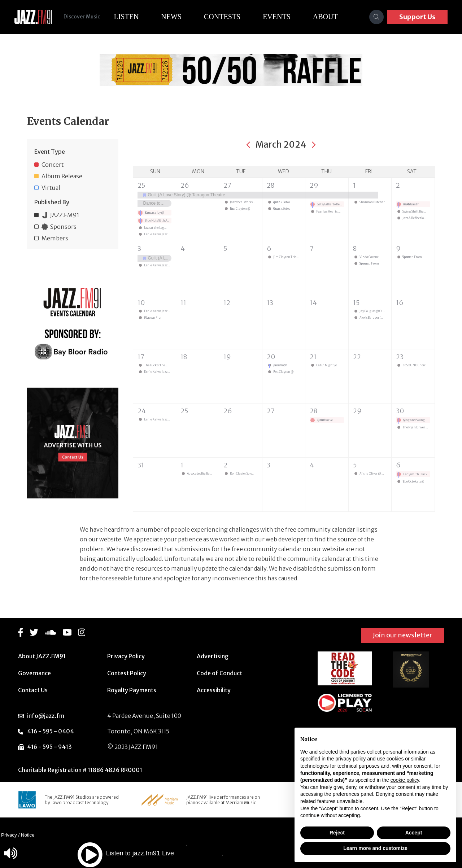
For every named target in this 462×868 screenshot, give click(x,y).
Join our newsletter (402, 635)
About (325, 17)
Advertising (213, 656)
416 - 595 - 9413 (49, 747)
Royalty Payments (132, 690)
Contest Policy (127, 673)
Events (277, 17)
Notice (28, 835)
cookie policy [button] (405, 780)
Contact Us (33, 690)
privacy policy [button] (350, 759)
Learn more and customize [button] (375, 848)
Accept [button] (414, 833)
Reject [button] (337, 833)
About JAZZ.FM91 (42, 656)
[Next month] (314, 145)
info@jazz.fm (46, 716)
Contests (222, 17)
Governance (34, 673)
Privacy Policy (126, 656)
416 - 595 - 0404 (51, 731)
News (171, 17)
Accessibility (214, 690)
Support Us (417, 17)
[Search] (376, 17)
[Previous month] (248, 145)
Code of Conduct (219, 673)
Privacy (9, 835)
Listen (126, 17)
